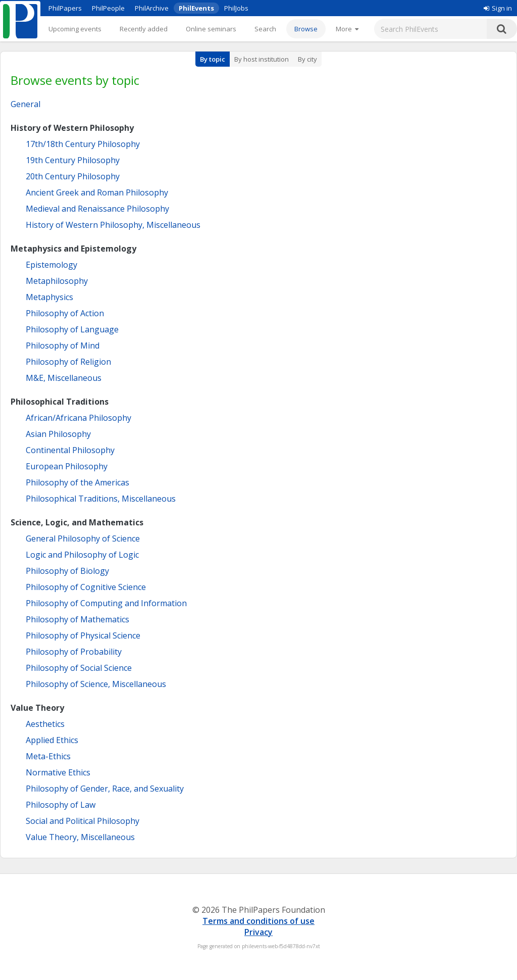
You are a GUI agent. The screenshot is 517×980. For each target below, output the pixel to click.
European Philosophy (67, 466)
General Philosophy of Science (83, 538)
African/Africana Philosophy (79, 418)
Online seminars (211, 29)
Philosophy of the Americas (77, 482)
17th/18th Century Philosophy (83, 144)
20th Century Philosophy (73, 176)
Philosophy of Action (65, 313)
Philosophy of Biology (67, 571)
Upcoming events (75, 29)
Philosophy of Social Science (79, 668)
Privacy (258, 932)
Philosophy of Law (61, 805)
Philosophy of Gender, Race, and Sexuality (105, 789)
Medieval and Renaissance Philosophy (97, 209)
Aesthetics (45, 724)
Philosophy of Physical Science (83, 635)
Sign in (498, 8)
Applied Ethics (52, 740)
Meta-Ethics (48, 756)
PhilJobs (236, 8)
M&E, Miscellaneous (64, 378)
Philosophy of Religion (68, 362)
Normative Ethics (58, 772)
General (25, 104)
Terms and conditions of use (258, 921)
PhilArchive (152, 8)
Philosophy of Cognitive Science (86, 587)
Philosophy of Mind (63, 346)
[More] (347, 29)
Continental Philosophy (70, 450)
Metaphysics (49, 297)
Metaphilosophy (57, 281)
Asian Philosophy (58, 434)
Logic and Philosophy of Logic (82, 555)
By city (307, 59)
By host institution (262, 59)
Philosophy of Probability (74, 652)
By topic (213, 59)
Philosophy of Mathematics (77, 619)
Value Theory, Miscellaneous (80, 837)
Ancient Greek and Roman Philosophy (97, 192)
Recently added (144, 29)
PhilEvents (196, 8)
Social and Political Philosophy (83, 821)
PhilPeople (108, 8)
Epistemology (51, 265)
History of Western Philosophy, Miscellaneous (113, 225)
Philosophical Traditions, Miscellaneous (101, 499)
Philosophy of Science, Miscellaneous (96, 684)
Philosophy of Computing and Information (106, 603)
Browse (306, 29)
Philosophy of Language (72, 329)
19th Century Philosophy (73, 160)
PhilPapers (65, 8)
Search (265, 29)
